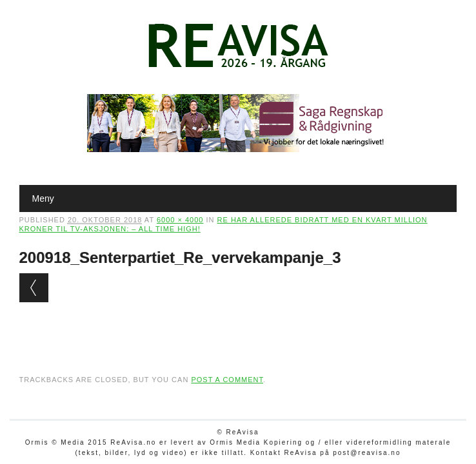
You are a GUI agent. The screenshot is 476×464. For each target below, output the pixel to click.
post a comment (227, 380)
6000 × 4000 (180, 220)
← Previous (34, 288)
